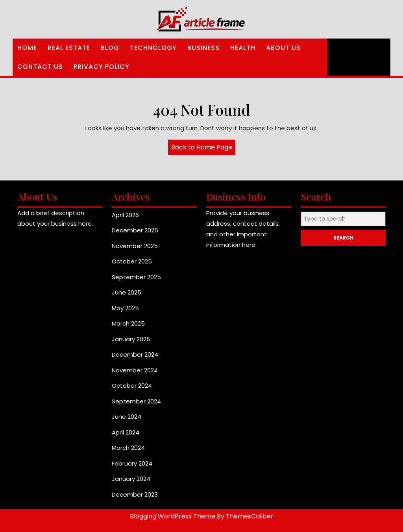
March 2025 (128, 323)
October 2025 (132, 261)
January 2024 (131, 479)
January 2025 (131, 339)
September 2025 (136, 277)
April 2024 (126, 432)
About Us (283, 48)
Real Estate (69, 48)
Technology (153, 48)
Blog (110, 48)
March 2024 (128, 448)
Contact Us (40, 67)
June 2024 (127, 417)
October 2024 (132, 386)
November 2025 (135, 246)
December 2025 (135, 230)
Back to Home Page (203, 149)
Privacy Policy (102, 67)
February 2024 (132, 463)
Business (203, 48)
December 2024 (135, 354)
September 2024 (136, 401)
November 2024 (135, 370)
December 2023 (135, 494)
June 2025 (127, 292)
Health (243, 48)
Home (27, 48)
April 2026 (125, 215)
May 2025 (125, 308)
